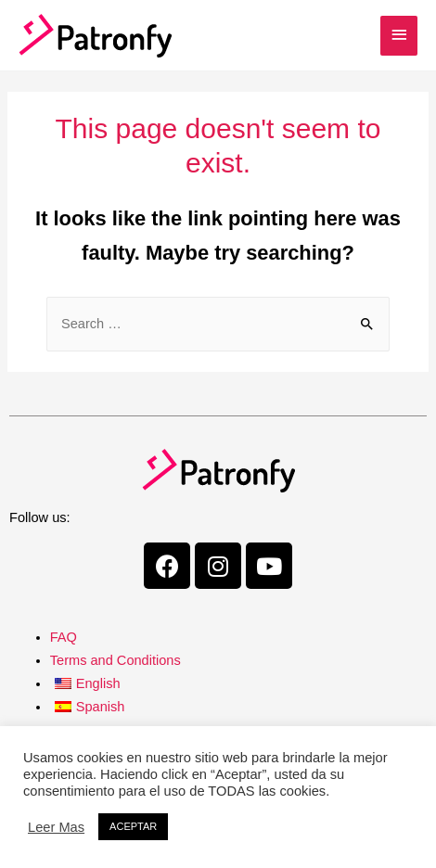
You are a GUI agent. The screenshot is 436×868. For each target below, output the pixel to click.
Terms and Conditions (115, 660)
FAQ (64, 637)
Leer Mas (56, 827)
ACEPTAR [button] (133, 826)
